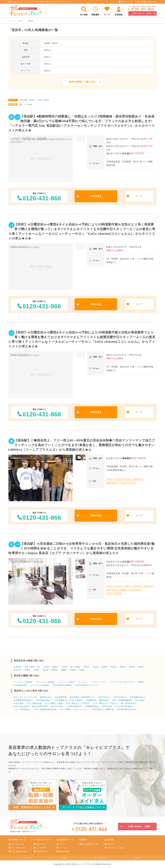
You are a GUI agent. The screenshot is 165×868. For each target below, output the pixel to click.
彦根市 (55, 667)
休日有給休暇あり (44, 700)
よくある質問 (41, 848)
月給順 (46, 100)
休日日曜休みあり (138, 697)
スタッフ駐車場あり (22, 709)
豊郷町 (64, 670)
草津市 (86, 667)
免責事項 (138, 858)
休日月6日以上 (104, 697)
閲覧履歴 (95, 15)
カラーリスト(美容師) (40, 685)
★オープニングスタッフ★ (25, 697)
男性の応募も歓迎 (40, 706)
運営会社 (110, 844)
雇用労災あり (46, 697)
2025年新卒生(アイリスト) (87, 685)
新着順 (32, 100)
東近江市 (17, 670)
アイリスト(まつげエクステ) (122, 682)
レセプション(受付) (66, 682)
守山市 (96, 667)
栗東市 (105, 667)
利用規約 (64, 858)
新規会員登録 (64, 851)
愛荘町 (55, 670)
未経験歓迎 (91, 700)
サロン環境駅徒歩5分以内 (46, 709)
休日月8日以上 (120, 697)
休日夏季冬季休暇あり (23, 700)
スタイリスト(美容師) (45, 682)
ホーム (11, 21)
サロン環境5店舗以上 (124, 706)
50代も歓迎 (107, 706)
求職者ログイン (127, 2)
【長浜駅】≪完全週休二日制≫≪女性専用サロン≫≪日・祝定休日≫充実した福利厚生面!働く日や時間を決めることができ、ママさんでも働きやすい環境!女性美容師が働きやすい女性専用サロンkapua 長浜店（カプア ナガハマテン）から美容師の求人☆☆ (81, 548)
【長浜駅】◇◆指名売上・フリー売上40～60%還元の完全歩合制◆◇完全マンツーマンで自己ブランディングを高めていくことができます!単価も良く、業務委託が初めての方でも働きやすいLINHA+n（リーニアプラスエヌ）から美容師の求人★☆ (82, 445)
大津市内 (17, 667)
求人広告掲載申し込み (90, 844)
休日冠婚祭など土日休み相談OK (69, 700)
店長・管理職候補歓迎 (122, 700)
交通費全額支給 (92, 706)
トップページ (27, 858)
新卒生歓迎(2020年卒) (127, 709)
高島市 (141, 667)
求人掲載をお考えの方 (148, 2)
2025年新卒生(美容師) (62, 685)
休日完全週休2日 (74, 706)
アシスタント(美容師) (23, 682)
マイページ (63, 848)
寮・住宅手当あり (129, 703)
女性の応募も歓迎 (21, 706)
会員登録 (119, 15)
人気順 (39, 100)
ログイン (62, 844)
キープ (107, 15)
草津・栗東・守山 (32, 667)
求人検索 (84, 15)
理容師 (141, 682)
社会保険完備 (61, 697)
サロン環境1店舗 (34, 703)
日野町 (37, 670)
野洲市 (123, 667)
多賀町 (82, 670)
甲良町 (73, 670)
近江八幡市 (75, 667)
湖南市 (132, 667)
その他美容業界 (20, 685)
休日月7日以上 (57, 706)
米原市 (28, 670)
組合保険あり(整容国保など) (82, 697)
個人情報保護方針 (101, 858)
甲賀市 (114, 667)
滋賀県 (21, 21)
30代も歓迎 (140, 700)
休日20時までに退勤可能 (103, 709)
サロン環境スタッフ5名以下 (78, 703)
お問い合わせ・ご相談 (142, 13)
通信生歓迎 (104, 700)
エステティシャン (99, 682)
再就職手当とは (42, 851)
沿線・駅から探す (18, 844)
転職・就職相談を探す (19, 851)
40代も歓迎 (19, 703)
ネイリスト (83, 682)
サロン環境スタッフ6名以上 (106, 703)
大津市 (46, 667)
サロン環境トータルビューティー (74, 709)
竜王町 (46, 670)
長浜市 (64, 667)
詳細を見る (96, 196)
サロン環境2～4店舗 (54, 703)
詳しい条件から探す (18, 848)
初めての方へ (41, 844)
